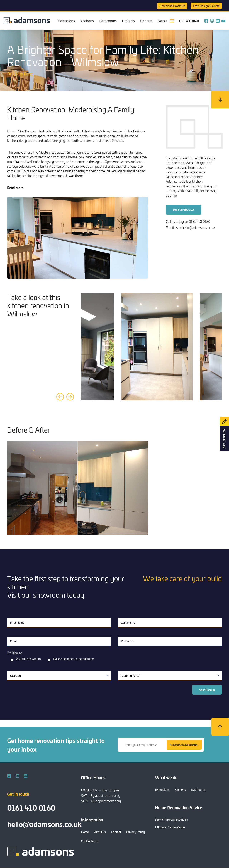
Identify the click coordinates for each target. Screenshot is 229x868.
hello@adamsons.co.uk (44, 824)
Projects (128, 21)
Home (85, 832)
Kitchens (87, 21)
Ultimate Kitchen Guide (170, 827)
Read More (15, 188)
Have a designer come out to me (74, 659)
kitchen (52, 131)
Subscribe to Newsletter (184, 745)
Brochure (172, 6)
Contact (146, 21)
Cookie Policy (90, 841)
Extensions (66, 21)
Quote (206, 6)
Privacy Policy (136, 832)
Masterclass (47, 152)
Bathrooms (108, 21)
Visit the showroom (28, 659)
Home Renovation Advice (172, 820)
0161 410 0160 (189, 21)
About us (100, 832)
